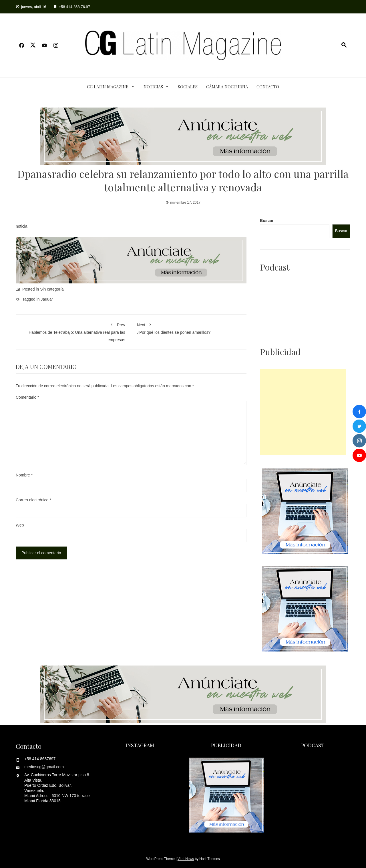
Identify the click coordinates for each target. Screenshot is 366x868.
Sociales (188, 87)
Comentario (27, 397)
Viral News (186, 859)
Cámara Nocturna (227, 87)
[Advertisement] (303, 412)
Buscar (267, 221)
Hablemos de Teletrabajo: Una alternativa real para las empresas (73, 331)
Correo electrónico (33, 500)
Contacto (268, 87)
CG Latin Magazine (108, 87)
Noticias (153, 87)
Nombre (24, 475)
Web (20, 525)
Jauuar (47, 299)
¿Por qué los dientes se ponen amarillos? (189, 327)
